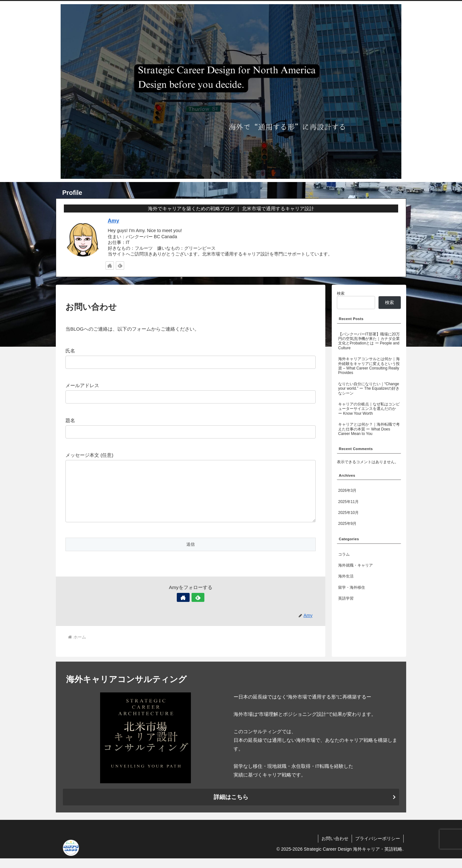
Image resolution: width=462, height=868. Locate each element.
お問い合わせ (335, 848)
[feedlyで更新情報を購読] (120, 265)
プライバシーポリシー (378, 848)
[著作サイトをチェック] (110, 265)
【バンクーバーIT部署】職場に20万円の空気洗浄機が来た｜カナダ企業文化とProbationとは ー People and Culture (369, 341)
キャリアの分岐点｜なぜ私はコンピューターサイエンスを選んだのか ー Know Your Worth (369, 409)
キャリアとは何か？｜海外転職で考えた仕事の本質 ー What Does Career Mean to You (369, 429)
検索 (341, 293)
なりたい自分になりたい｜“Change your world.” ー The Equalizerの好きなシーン (369, 389)
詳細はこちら (231, 807)
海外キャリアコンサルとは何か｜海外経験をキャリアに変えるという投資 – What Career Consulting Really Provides (369, 366)
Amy (114, 221)
